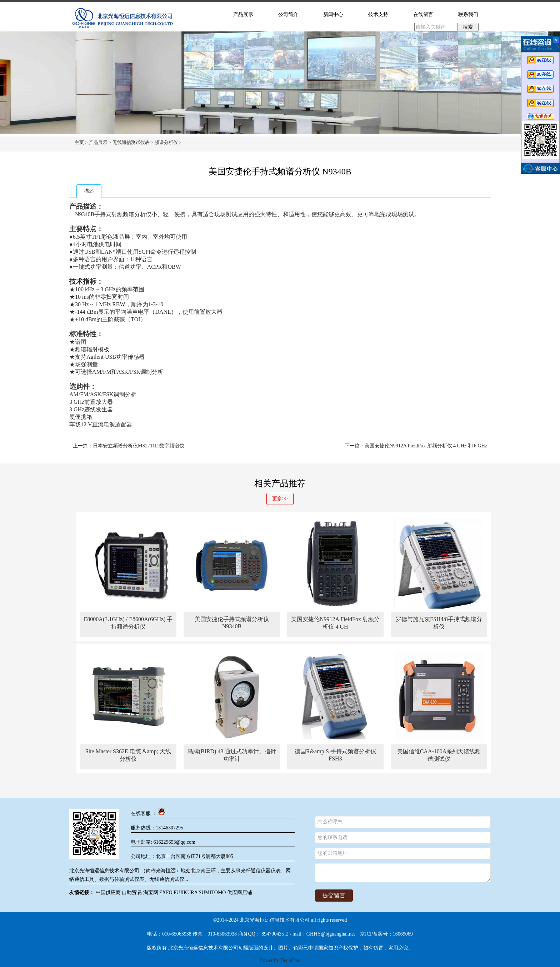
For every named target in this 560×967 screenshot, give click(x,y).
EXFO (166, 892)
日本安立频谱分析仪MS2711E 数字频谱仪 (139, 446)
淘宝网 (151, 892)
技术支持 (378, 14)
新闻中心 (333, 14)
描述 (89, 191)
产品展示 (243, 14)
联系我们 (468, 14)
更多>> (280, 499)
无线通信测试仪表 (131, 142)
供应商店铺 (240, 892)
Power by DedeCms (280, 960)
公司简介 (288, 14)
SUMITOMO (212, 892)
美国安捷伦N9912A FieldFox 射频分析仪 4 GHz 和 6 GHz (426, 446)
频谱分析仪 (166, 142)
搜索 (468, 27)
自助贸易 (132, 892)
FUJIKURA (186, 892)
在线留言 (423, 14)
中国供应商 (108, 892)
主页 (79, 142)
